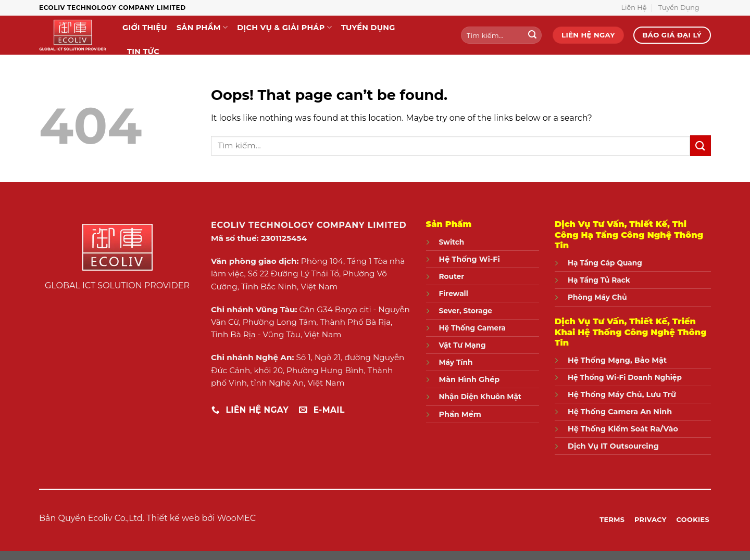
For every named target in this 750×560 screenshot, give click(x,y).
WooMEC (236, 518)
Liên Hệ (634, 8)
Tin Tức (143, 52)
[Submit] (532, 35)
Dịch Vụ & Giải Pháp (284, 27)
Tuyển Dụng (679, 8)
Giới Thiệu (145, 28)
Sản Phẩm (202, 27)
